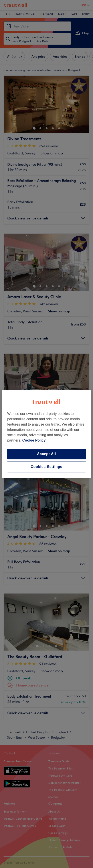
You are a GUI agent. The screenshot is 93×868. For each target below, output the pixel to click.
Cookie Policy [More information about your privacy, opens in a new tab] (34, 440)
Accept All (47, 454)
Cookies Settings (46, 467)
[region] (46, 434)
